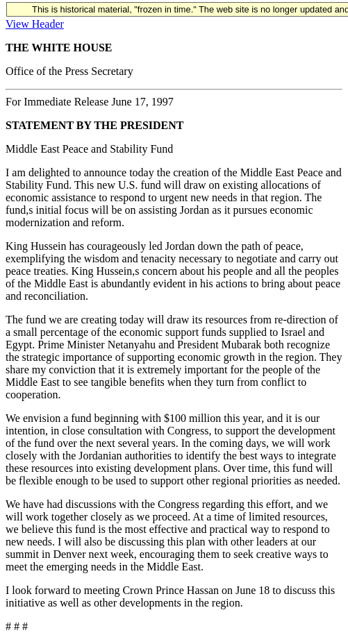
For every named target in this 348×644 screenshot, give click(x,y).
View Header (35, 24)
